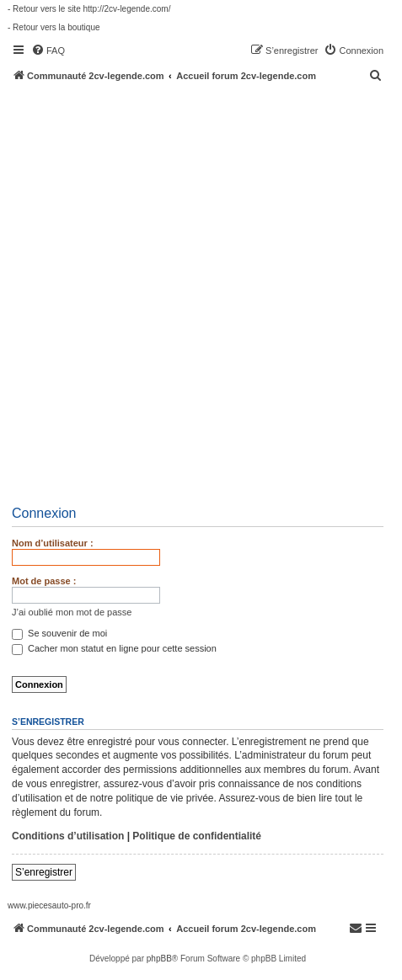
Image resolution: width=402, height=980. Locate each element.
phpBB (159, 959)
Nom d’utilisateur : (53, 543)
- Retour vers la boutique (54, 27)
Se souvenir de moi (59, 633)
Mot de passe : (44, 581)
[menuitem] (48, 51)
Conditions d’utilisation (68, 836)
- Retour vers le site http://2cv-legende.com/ (89, 9)
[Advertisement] (201, 291)
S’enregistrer (44, 872)
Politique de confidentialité (197, 836)
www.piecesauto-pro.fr (49, 905)
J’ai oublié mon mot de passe (72, 612)
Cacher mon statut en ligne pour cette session (114, 648)
